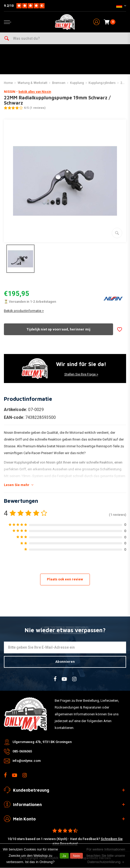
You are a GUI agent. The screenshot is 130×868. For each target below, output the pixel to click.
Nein (76, 856)
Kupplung (77, 83)
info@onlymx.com (27, 761)
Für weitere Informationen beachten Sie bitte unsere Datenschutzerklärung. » (106, 856)
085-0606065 (22, 751)
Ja (64, 856)
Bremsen (59, 83)
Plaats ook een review (65, 579)
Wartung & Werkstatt (32, 83)
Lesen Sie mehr (19, 485)
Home (8, 83)
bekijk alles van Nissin (35, 92)
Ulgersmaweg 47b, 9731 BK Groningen (42, 742)
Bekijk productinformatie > (24, 311)
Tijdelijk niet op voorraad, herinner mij (58, 329)
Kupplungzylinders (102, 83)
